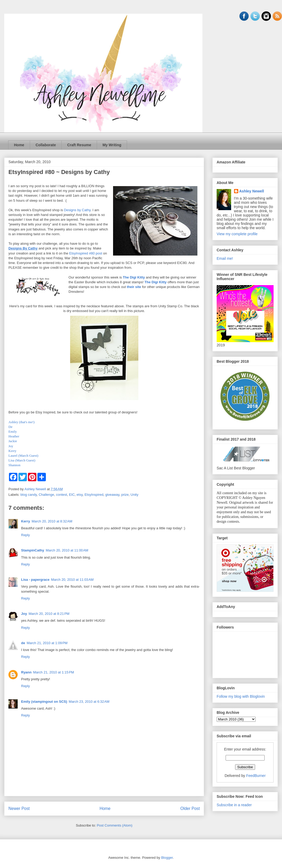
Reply (25, 535)
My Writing (112, 145)
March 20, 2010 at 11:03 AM (72, 580)
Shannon (14, 465)
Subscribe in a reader (234, 805)
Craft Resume (79, 145)
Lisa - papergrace (35, 580)
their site (134, 287)
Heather (14, 436)
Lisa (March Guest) (22, 460)
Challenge (47, 495)
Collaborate (46, 145)
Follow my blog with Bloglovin (241, 696)
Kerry (12, 451)
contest (61, 495)
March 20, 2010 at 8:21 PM (49, 614)
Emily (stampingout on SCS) (44, 702)
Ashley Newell (252, 191)
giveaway (112, 495)
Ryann (26, 672)
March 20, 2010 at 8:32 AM (52, 521)
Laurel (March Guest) (23, 456)
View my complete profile (237, 234)
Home (19, 145)
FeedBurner (256, 776)
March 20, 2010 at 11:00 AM (67, 550)
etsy (80, 495)
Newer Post (19, 808)
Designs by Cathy (77, 210)
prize (125, 495)
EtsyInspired (94, 495)
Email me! (225, 258)
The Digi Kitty (134, 277)
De (10, 427)
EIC (72, 495)
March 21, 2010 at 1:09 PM (47, 643)
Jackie (13, 441)
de (23, 643)
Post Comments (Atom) (115, 825)
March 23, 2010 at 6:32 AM (89, 702)
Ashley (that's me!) (21, 422)
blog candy (29, 495)
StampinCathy (33, 550)
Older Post (190, 808)
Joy (11, 446)
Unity (134, 495)
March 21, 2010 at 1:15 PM (54, 672)
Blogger (167, 858)
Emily (13, 431)
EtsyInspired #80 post (86, 253)
